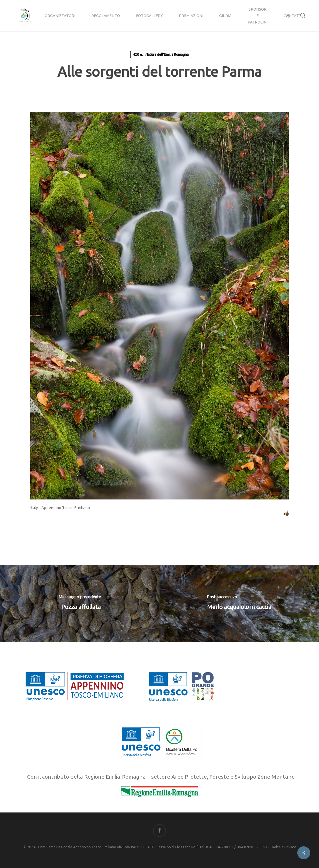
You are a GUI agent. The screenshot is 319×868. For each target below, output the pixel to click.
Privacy (290, 847)
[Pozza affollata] (80, 604)
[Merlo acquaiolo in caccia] (239, 604)
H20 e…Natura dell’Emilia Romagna (161, 54)
